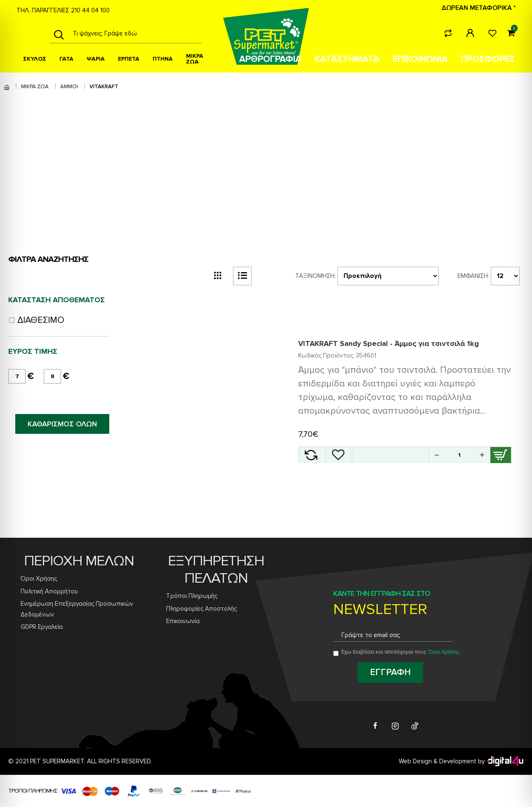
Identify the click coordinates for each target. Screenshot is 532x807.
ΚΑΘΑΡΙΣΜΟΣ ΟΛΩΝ (62, 424)
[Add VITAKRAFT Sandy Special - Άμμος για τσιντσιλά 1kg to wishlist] (338, 455)
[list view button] (242, 276)
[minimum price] (17, 376)
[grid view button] (218, 276)
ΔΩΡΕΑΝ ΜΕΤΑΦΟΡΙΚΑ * (479, 8)
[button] (482, 455)
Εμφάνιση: (473, 276)
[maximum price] (52, 376)
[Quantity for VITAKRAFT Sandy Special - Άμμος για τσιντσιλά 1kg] (459, 455)
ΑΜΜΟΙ (69, 87)
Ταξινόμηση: (315, 276)
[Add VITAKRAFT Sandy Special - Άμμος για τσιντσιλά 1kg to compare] (311, 455)
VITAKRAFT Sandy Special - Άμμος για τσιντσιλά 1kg (388, 344)
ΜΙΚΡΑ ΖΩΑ (35, 87)
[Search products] (135, 33)
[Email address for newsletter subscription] (393, 635)
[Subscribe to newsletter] (390, 673)
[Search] (59, 34)
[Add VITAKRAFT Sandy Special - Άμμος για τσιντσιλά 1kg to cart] (501, 455)
